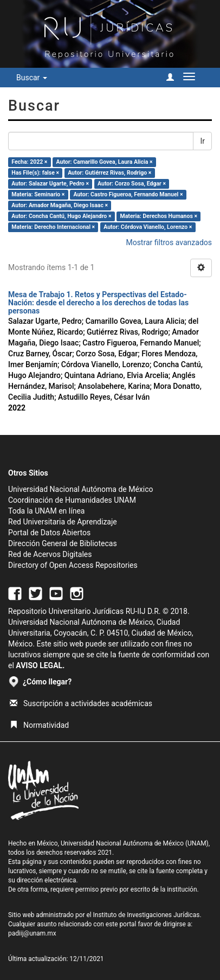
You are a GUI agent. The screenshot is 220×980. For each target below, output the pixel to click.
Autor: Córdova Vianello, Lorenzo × (148, 227)
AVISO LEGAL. (40, 665)
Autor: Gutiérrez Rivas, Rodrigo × (109, 173)
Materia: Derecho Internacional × (53, 227)
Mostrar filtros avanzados (169, 242)
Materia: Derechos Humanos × (159, 216)
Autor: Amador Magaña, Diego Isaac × (60, 205)
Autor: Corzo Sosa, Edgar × (132, 184)
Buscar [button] (32, 78)
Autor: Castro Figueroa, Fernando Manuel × (128, 194)
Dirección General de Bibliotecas (63, 543)
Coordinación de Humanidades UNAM (72, 500)
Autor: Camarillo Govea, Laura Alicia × (105, 162)
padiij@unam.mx (32, 933)
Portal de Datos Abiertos (49, 533)
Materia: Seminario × (38, 194)
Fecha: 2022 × (29, 162)
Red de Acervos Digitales (50, 554)
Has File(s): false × (35, 173)
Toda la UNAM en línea (46, 511)
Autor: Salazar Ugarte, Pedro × (50, 184)
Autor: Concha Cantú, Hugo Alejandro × (61, 216)
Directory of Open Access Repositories (73, 565)
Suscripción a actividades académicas (81, 703)
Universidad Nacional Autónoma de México (81, 489)
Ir (202, 141)
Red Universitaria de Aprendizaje (63, 522)
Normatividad (39, 725)
